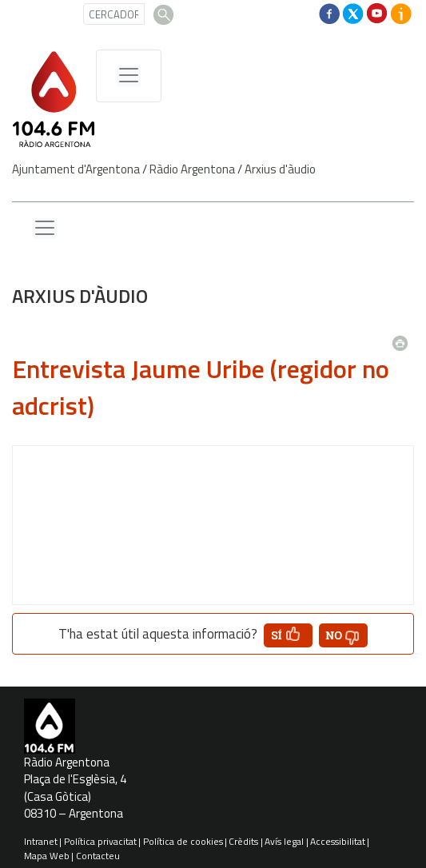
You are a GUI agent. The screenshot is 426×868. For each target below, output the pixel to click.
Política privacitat (100, 841)
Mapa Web (47, 856)
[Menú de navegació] (129, 76)
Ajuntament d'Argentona (76, 169)
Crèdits (243, 841)
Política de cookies (183, 841)
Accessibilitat (338, 841)
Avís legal (284, 841)
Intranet (41, 841)
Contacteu (98, 856)
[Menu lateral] (45, 229)
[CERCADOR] (114, 14)
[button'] (288, 635)
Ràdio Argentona (192, 169)
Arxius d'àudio (280, 169)
